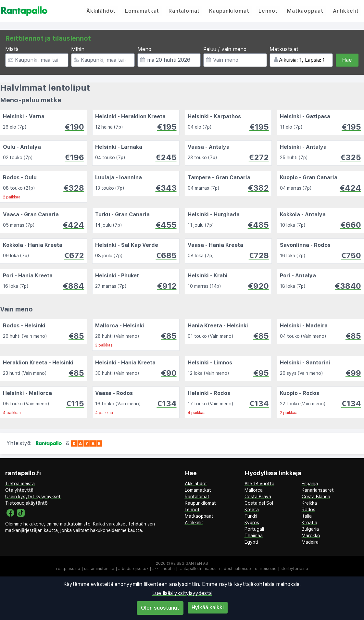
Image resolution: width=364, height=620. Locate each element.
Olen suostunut (160, 608)
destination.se (237, 569)
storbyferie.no (294, 569)
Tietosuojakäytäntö (26, 503)
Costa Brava (258, 497)
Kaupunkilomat (229, 11)
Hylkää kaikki (208, 607)
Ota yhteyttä (19, 490)
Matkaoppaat (305, 11)
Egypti (251, 542)
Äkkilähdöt (101, 11)
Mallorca (254, 490)
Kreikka (309, 503)
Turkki (251, 516)
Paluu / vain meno (225, 49)
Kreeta (252, 510)
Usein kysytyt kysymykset (33, 497)
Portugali (254, 529)
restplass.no (68, 569)
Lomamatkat (142, 11)
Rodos (308, 510)
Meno (144, 49)
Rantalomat (184, 11)
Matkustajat (284, 49)
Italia (307, 516)
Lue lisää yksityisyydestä (182, 593)
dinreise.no (266, 569)
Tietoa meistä (20, 484)
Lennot (268, 11)
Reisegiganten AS (189, 563)
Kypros (252, 523)
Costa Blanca (316, 497)
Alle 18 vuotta (259, 484)
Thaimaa (254, 536)
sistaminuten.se (99, 569)
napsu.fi (212, 569)
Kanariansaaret (318, 490)
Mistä (12, 49)
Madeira (310, 542)
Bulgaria (310, 529)
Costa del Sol (259, 503)
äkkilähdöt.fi (163, 569)
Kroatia (309, 523)
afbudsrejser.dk (133, 569)
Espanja (310, 484)
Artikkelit (346, 11)
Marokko (311, 536)
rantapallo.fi (190, 569)
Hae (347, 60)
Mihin (78, 49)
